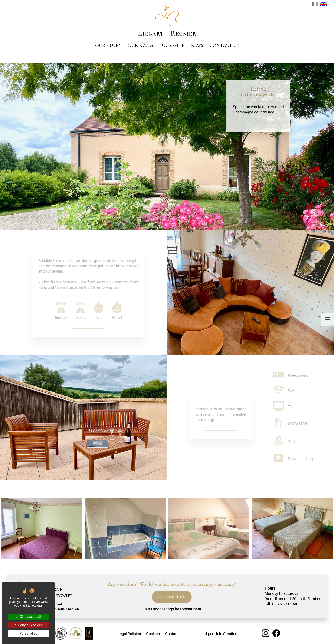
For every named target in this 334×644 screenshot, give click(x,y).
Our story (108, 45)
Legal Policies (129, 634)
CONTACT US (172, 597)
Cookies (153, 634)
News (197, 45)
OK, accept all (28, 617)
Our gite (173, 45)
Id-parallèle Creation (220, 634)
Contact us (224, 45)
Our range (142, 45)
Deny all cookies (28, 625)
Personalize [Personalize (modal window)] (28, 633)
